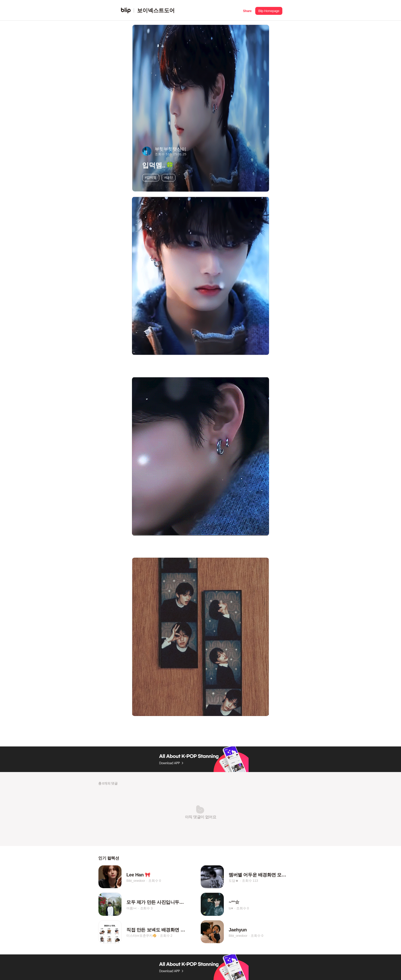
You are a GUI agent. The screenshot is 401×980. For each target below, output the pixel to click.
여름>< (131, 908)
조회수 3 (146, 908)
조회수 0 (155, 881)
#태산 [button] (169, 177)
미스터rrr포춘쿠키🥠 (141, 936)
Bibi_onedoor (136, 881)
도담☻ (234, 881)
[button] (247, 10)
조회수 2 (166, 936)
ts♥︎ (231, 908)
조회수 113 (250, 881)
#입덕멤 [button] (151, 177)
